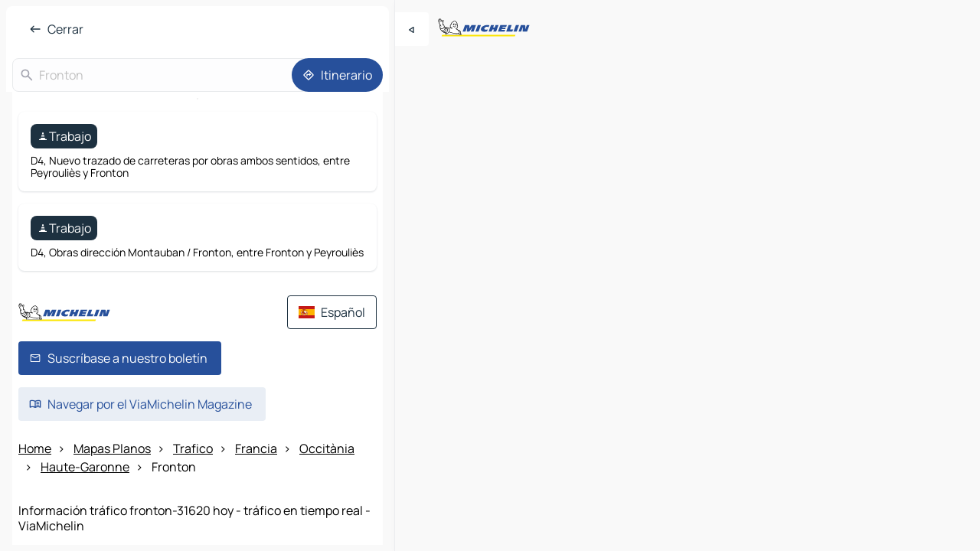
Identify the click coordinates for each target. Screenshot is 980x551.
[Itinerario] (337, 75)
